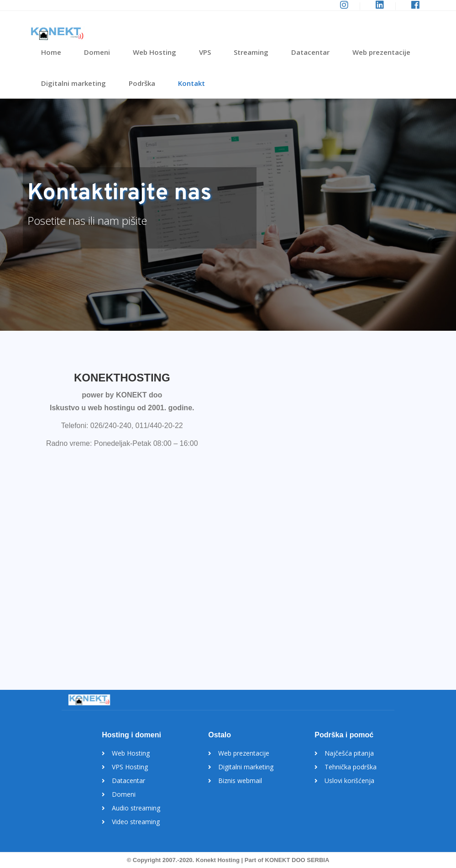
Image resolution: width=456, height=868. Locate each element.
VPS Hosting (130, 767)
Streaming (251, 52)
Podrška (142, 83)
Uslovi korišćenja (349, 781)
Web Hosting (155, 52)
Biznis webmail (240, 781)
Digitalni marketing (73, 83)
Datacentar (310, 52)
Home (51, 52)
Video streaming (136, 822)
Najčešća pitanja (349, 753)
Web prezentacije (381, 52)
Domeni (97, 52)
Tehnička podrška (351, 767)
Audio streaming (136, 808)
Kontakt (191, 83)
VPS (205, 52)
